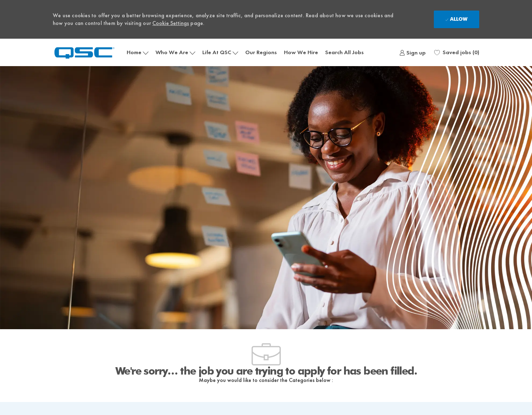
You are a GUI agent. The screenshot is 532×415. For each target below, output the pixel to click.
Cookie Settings (171, 23)
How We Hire (301, 52)
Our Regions (261, 52)
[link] (413, 52)
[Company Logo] (88, 52)
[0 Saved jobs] (457, 52)
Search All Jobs (344, 52)
